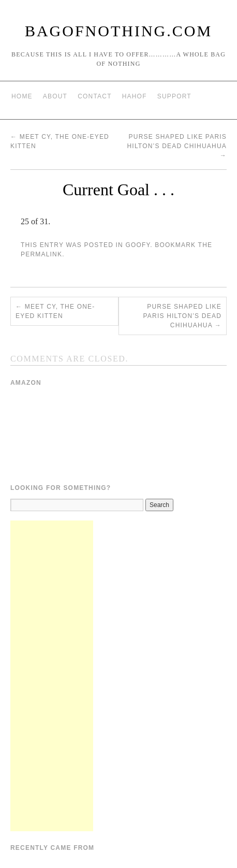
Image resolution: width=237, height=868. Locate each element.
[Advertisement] (52, 676)
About (55, 96)
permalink (41, 254)
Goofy (138, 245)
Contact (95, 96)
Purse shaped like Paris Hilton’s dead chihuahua (177, 146)
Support (174, 96)
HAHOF (135, 96)
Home (22, 96)
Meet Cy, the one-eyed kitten (55, 311)
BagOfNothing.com (119, 31)
